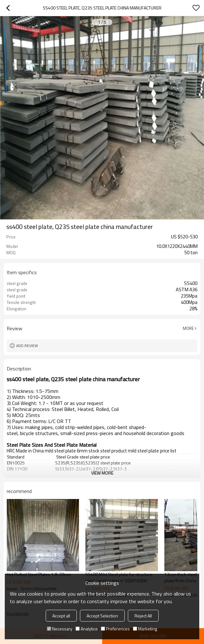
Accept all (61, 616)
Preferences (115, 629)
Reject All (143, 616)
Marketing (145, 629)
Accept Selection (102, 616)
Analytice (87, 629)
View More (102, 473)
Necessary (60, 629)
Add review (27, 346)
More (188, 328)
